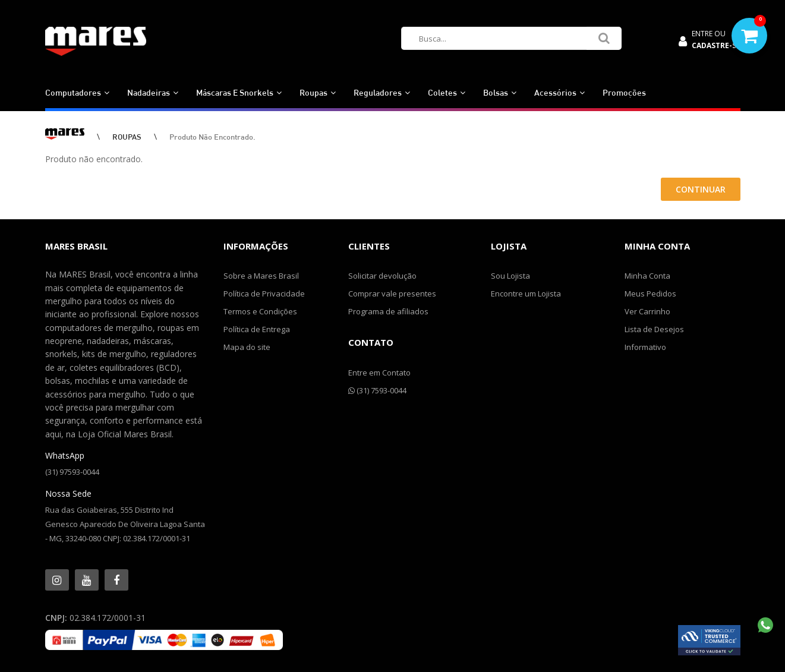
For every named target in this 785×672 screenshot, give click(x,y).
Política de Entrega (257, 329)
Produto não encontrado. (212, 137)
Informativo (645, 347)
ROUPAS (127, 137)
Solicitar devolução (382, 276)
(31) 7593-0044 (377, 390)
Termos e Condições (260, 311)
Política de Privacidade (264, 294)
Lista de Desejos (654, 329)
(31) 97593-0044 (72, 472)
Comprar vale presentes (392, 294)
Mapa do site (247, 347)
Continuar (701, 189)
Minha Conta (647, 276)
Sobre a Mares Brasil (261, 276)
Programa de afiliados (388, 311)
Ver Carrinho (647, 311)
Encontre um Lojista (526, 294)
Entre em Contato (379, 373)
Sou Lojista (510, 276)
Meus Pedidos (650, 294)
